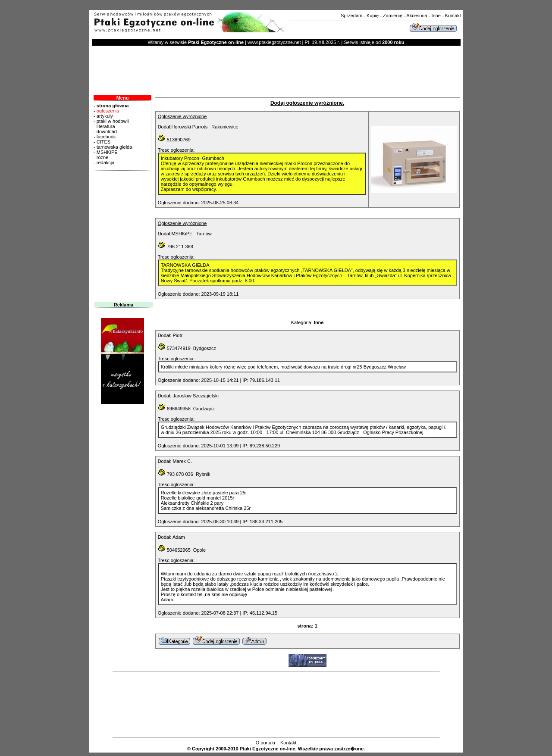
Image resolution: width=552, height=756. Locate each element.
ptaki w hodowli (112, 121)
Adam (179, 537)
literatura (105, 126)
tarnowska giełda (114, 147)
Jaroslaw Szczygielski (195, 396)
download (106, 131)
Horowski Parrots (189, 127)
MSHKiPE (107, 152)
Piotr (177, 335)
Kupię (373, 16)
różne (103, 157)
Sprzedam (351, 16)
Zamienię (393, 16)
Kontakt (453, 16)
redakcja (122, 165)
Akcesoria (417, 16)
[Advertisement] (276, 7)
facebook (106, 137)
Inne (436, 16)
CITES (103, 142)
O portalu (265, 743)
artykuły (104, 116)
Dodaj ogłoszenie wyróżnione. (307, 103)
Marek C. (182, 461)
